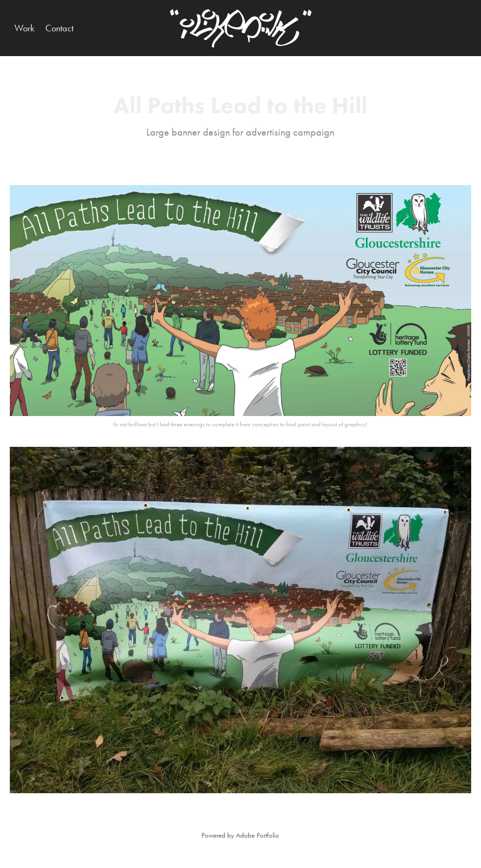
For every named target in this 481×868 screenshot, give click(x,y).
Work (24, 28)
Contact (59, 28)
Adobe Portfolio (258, 835)
